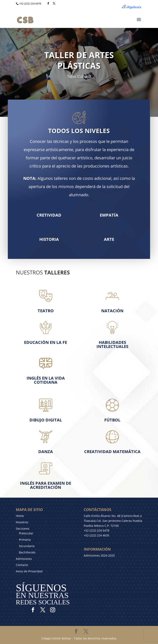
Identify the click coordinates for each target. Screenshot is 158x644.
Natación (112, 311)
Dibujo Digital (46, 420)
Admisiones (24, 559)
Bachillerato (27, 552)
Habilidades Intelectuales (112, 344)
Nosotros (22, 522)
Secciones (23, 529)
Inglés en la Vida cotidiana (46, 380)
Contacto (22, 565)
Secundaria (27, 546)
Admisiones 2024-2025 (99, 555)
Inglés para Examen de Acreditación (46, 485)
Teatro (46, 311)
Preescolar (26, 533)
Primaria (25, 540)
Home (20, 516)
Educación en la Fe (46, 342)
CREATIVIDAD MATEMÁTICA (112, 452)
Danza (46, 452)
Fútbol (112, 420)
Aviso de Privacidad (29, 571)
